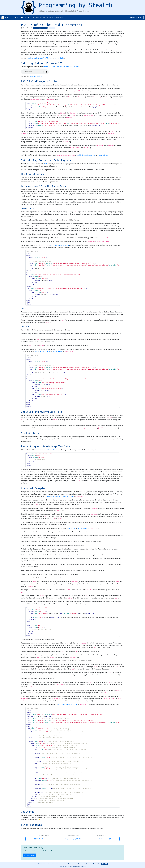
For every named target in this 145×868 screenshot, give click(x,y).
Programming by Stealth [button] (73, 839)
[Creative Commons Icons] (105, 864)
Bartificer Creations (81, 866)
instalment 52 (50, 450)
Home (39, 17)
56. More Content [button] (41, 839)
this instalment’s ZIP (54, 496)
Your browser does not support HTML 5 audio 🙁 (35, 72)
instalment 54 (74, 428)
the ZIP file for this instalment (86, 155)
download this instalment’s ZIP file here (39, 58)
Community (48, 17)
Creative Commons (82, 864)
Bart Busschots (36, 28)
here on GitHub (59, 58)
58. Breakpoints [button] (105, 839)
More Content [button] (44, 835)
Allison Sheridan (44, 28)
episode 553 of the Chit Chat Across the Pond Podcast (61, 67)
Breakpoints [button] (102, 835)
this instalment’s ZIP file (43, 351)
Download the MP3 (36, 76)
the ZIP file (54, 245)
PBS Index (58, 17)
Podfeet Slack (30, 855)
